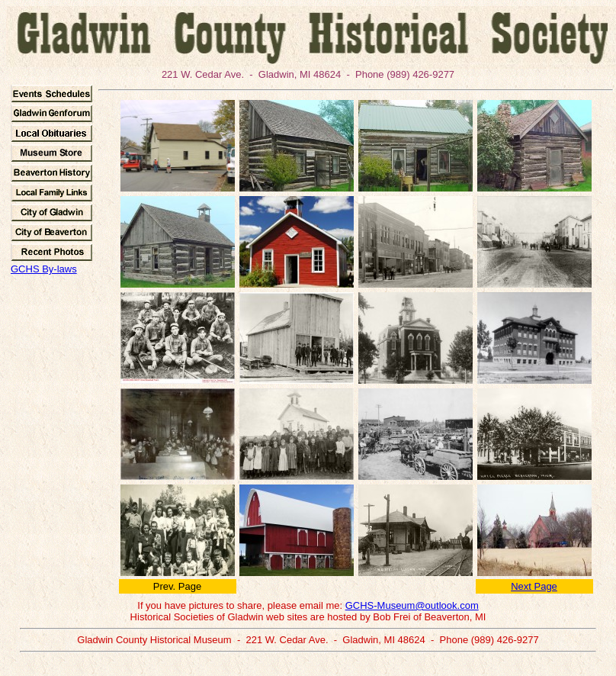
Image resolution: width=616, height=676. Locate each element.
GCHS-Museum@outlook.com (412, 605)
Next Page (534, 586)
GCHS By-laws (44, 269)
